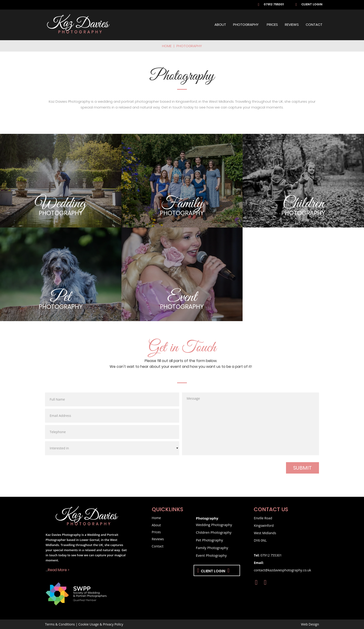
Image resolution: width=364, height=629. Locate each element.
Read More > (59, 570)
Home (167, 46)
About (220, 25)
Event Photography (211, 555)
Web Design (310, 624)
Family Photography (212, 548)
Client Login (312, 5)
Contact (314, 25)
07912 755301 (274, 5)
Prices (272, 25)
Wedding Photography (214, 525)
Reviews (292, 25)
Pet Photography (210, 540)
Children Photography (214, 532)
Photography (246, 25)
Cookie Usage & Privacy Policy (101, 624)
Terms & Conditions (60, 624)
